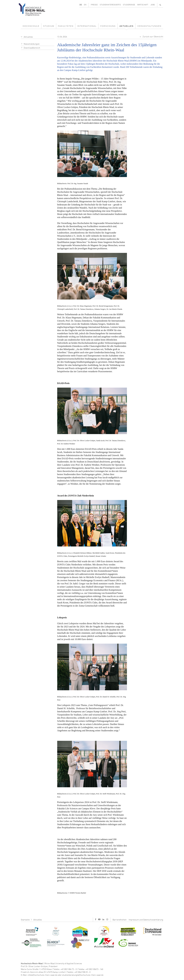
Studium (49, 26)
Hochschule (31, 26)
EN (85, 5)
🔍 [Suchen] (160, 5)
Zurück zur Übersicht (153, 37)
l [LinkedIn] (103, 919)
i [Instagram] (107, 919)
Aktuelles (126, 26)
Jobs (153, 5)
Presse (94, 5)
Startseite (25, 920)
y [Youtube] (99, 919)
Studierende (129, 5)
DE (81, 5)
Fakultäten (66, 26)
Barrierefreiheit (120, 920)
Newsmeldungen (32, 44)
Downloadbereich (32, 48)
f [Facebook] (96, 919)
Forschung (108, 26)
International (87, 26)
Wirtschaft (143, 5)
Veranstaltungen (149, 26)
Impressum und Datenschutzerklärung (146, 920)
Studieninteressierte (110, 5)
